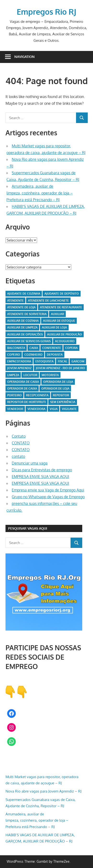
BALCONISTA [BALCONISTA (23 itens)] (16, 348)
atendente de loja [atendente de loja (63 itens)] (21, 307)
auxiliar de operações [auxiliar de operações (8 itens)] (25, 334)
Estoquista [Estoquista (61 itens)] (44, 361)
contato (18, 456)
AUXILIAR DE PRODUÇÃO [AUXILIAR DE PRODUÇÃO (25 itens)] (65, 334)
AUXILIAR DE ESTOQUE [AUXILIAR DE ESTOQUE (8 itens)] (59, 321)
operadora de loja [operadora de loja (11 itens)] (58, 382)
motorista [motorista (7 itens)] (50, 375)
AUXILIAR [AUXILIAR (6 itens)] (57, 314)
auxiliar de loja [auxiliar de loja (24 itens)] (54, 327)
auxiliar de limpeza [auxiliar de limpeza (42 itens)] (22, 327)
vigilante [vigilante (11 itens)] (69, 409)
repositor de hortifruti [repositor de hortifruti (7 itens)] (27, 402)
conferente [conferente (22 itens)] (52, 348)
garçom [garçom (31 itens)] (78, 361)
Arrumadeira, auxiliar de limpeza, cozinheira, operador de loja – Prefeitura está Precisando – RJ (40, 193)
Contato (19, 436)
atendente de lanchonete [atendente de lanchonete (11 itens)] (48, 301)
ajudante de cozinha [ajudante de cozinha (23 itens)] (24, 294)
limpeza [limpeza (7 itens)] (13, 375)
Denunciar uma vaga (30, 463)
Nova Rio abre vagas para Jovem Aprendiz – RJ (44, 791)
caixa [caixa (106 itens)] (34, 348)
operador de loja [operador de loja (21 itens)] (55, 388)
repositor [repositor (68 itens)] (61, 395)
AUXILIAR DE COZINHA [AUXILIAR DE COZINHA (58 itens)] (23, 321)
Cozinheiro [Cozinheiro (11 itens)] (33, 355)
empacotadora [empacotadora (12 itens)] (19, 361)
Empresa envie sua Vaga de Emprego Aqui (48, 490)
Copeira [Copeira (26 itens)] (71, 348)
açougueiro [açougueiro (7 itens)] (65, 341)
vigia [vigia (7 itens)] (54, 409)
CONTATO (21, 443)
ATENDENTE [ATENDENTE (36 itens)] (15, 301)
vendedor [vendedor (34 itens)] (15, 409)
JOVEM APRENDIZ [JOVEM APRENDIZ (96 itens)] (19, 368)
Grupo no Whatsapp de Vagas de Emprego (48, 497)
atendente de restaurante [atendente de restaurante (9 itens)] (61, 307)
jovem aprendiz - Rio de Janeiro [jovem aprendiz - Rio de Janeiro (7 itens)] (60, 368)
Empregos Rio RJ (46, 12)
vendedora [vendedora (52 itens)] (36, 409)
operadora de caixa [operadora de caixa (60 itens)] (23, 382)
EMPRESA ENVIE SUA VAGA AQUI (40, 477)
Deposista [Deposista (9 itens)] (55, 355)
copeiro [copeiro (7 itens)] (14, 355)
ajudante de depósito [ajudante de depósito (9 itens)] (62, 294)
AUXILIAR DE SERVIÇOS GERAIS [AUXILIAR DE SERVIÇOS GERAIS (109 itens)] (29, 341)
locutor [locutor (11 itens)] (30, 375)
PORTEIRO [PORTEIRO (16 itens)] (14, 395)
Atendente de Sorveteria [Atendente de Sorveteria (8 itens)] (27, 314)
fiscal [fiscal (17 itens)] (63, 361)
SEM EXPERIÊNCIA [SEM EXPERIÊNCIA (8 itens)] (63, 402)
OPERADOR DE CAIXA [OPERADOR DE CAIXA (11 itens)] (22, 388)
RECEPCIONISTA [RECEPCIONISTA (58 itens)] (37, 395)
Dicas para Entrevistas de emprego (42, 470)
